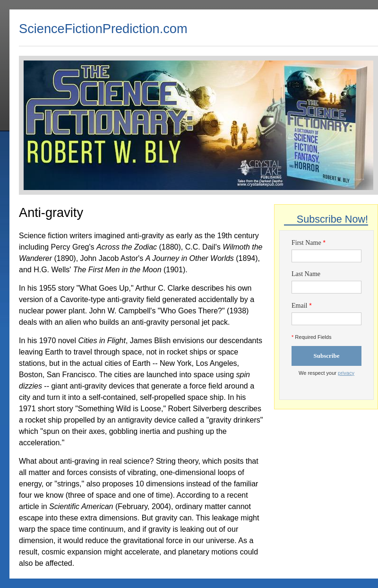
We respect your (326, 373)
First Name (306, 243)
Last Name (306, 274)
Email (299, 306)
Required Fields (311, 337)
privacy (346, 373)
